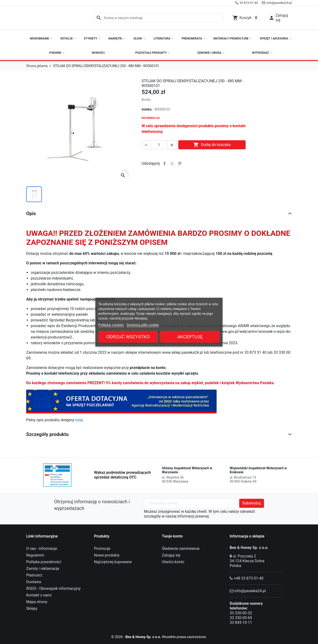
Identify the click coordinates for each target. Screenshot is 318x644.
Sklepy (32, 608)
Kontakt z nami (39, 595)
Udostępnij (164, 164)
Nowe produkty (107, 555)
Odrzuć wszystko (128, 337)
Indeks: (147, 109)
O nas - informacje (42, 549)
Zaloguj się (171, 555)
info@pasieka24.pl (250, 591)
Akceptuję (190, 337)
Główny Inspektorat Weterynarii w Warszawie (187, 470)
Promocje (102, 549)
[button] (279, 18)
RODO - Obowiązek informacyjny (53, 588)
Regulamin (35, 555)
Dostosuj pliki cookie (143, 325)
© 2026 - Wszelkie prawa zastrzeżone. (159, 637)
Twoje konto (172, 536)
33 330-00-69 (241, 618)
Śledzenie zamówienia (181, 549)
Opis (31, 213)
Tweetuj (172, 164)
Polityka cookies (111, 325)
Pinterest (180, 164)
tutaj (79, 420)
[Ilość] (159, 145)
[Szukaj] (159, 18)
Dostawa (34, 582)
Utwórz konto (173, 562)
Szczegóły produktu (47, 434)
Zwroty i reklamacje (43, 569)
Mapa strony (37, 602)
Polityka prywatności (44, 562)
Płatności (34, 575)
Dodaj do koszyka (212, 145)
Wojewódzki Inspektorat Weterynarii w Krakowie (258, 470)
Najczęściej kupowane (113, 562)
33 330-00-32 (241, 613)
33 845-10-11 (241, 622)
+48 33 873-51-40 (249, 578)
